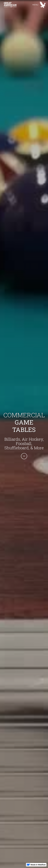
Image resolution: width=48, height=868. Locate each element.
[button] (39, 5)
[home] (17, 5)
